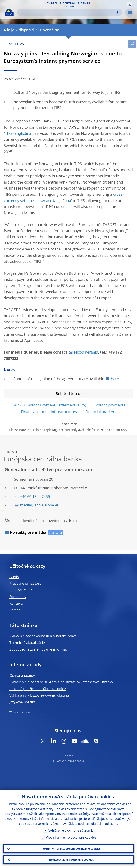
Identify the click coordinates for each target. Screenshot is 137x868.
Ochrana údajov (22, 675)
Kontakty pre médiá (28, 532)
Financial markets (101, 412)
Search (117, 12)
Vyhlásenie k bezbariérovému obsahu (39, 695)
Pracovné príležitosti (26, 583)
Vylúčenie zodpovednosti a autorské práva (43, 636)
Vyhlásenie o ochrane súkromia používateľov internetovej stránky (61, 682)
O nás (14, 577)
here (115, 379)
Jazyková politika (22, 702)
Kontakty (16, 603)
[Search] (66, 12)
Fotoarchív (18, 597)
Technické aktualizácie (27, 643)
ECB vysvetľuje (21, 590)
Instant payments (110, 405)
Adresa (15, 610)
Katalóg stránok (22, 712)
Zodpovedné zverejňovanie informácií (39, 649)
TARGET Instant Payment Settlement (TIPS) (49, 405)
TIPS (9, 133)
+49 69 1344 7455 (35, 497)
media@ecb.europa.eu (40, 505)
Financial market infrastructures (49, 412)
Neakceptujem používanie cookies (71, 860)
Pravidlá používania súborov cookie (38, 689)
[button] (129, 4)
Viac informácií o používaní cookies (71, 837)
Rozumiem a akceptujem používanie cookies (71, 849)
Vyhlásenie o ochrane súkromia (71, 830)
